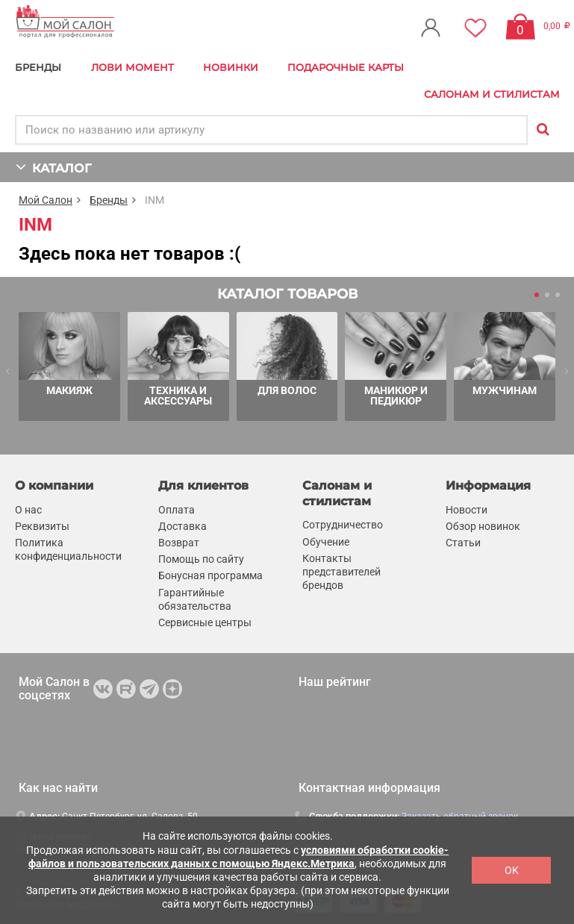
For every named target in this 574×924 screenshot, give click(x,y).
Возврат (179, 543)
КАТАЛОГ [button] (53, 167)
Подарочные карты (346, 67)
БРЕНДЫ (38, 67)
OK (512, 870)
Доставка (183, 526)
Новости (467, 510)
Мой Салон (46, 200)
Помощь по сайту (201, 559)
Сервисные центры (205, 622)
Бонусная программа (210, 575)
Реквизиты (42, 526)
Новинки (231, 67)
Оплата (177, 510)
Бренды (109, 200)
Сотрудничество (343, 525)
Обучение (326, 542)
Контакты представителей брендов (341, 572)
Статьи (463, 543)
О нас (28, 510)
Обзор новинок (483, 526)
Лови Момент (132, 67)
